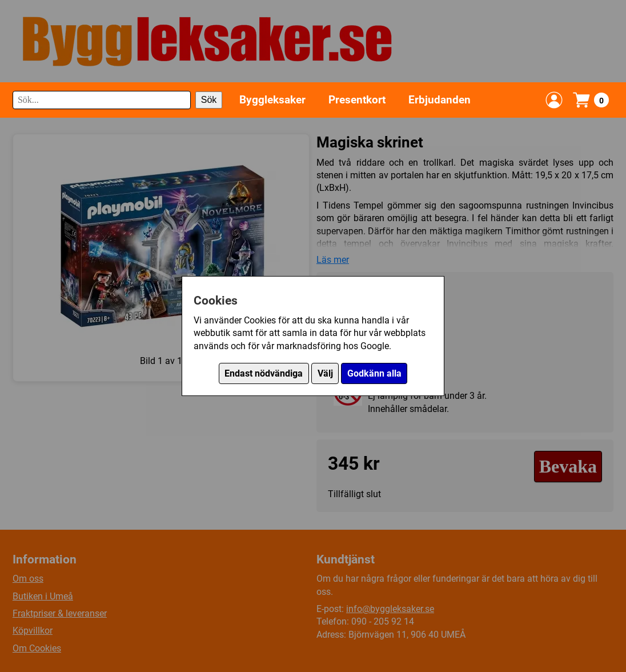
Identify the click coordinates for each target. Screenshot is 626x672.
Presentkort (357, 100)
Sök (209, 100)
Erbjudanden (440, 100)
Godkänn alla (374, 373)
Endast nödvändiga (264, 373)
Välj (325, 373)
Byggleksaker (272, 100)
